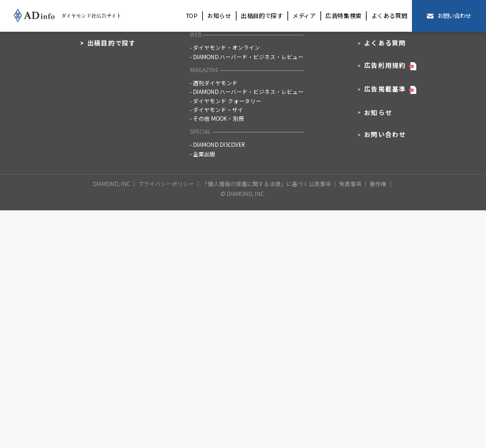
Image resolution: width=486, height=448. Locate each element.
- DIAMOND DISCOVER (217, 145)
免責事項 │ (354, 184)
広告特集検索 (343, 16)
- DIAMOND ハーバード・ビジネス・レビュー (247, 57)
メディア (304, 16)
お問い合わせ (385, 134)
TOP (192, 16)
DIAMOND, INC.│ (115, 184)
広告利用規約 (390, 66)
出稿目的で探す (262, 16)
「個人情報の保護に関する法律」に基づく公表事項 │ (270, 184)
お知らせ (219, 16)
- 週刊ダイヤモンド (214, 83)
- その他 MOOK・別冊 (217, 119)
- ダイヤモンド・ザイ (217, 110)
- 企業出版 (203, 154)
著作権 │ (381, 184)
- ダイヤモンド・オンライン (225, 48)
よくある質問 (390, 16)
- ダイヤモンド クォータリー (226, 101)
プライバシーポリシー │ (170, 184)
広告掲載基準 (390, 90)
